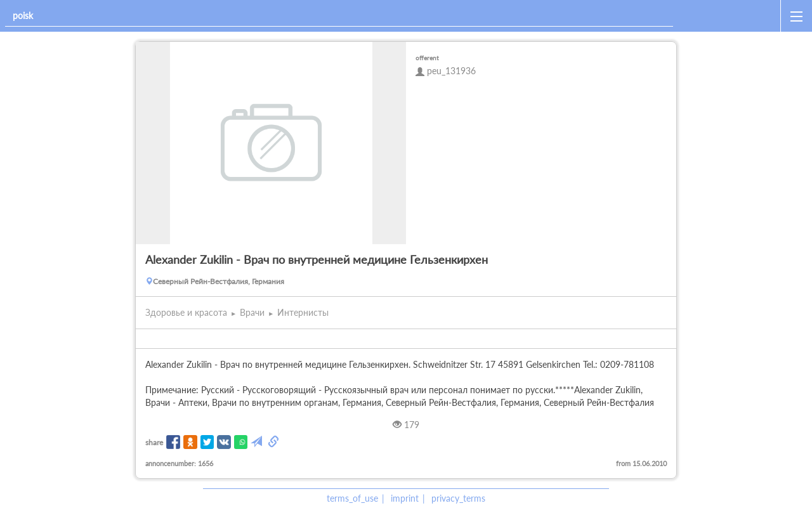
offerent (427, 58)
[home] (729, 16)
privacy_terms (458, 498)
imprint (405, 498)
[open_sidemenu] (796, 16)
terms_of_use (352, 498)
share (154, 442)
